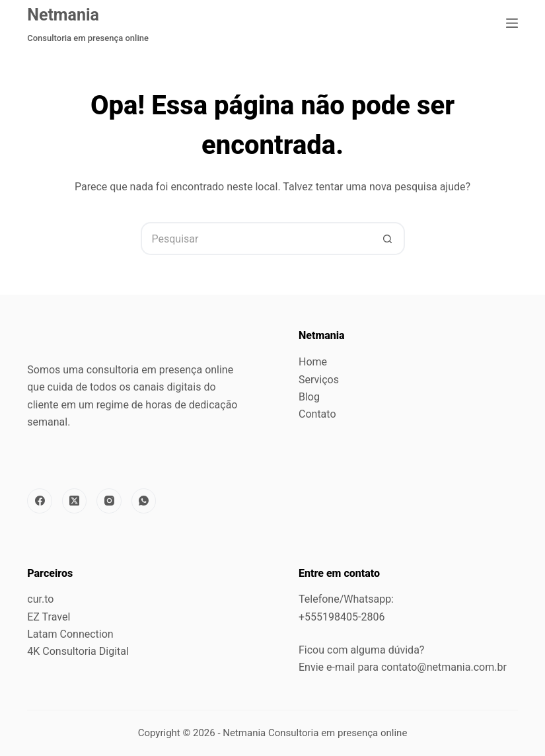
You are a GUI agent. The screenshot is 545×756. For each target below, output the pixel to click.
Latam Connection (70, 634)
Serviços (319, 380)
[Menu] (512, 23)
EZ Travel (49, 617)
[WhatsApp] (144, 501)
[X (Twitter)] (75, 501)
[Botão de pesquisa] (388, 239)
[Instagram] (109, 501)
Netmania (63, 15)
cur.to (40, 599)
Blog (309, 397)
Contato (317, 414)
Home (313, 362)
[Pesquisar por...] (256, 239)
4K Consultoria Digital (78, 651)
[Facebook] (40, 501)
